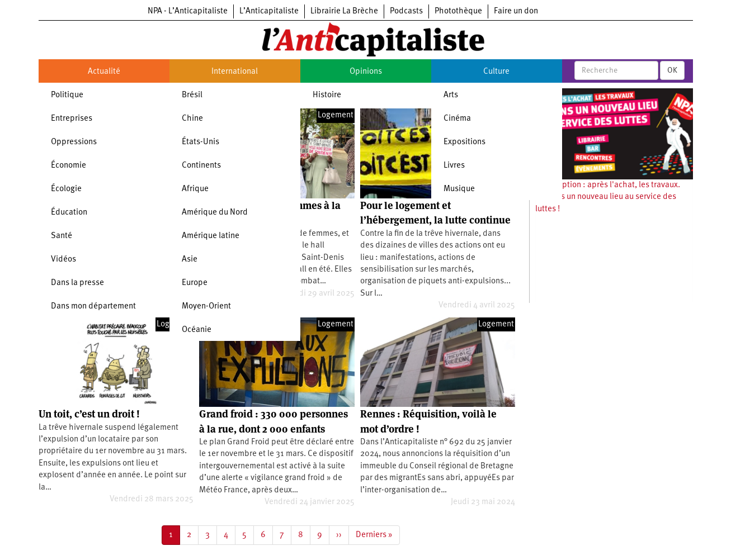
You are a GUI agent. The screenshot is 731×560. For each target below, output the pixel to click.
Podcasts (406, 11)
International (235, 72)
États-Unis (201, 142)
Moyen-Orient (206, 307)
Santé (62, 236)
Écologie (66, 189)
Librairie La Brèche (344, 11)
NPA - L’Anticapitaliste (188, 11)
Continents (201, 166)
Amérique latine (211, 236)
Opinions (366, 72)
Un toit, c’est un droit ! (89, 414)
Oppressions (74, 142)
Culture (496, 72)
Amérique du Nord (215, 213)
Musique (459, 189)
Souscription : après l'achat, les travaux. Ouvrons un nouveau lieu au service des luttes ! (608, 197)
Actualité (104, 72)
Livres (454, 166)
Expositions (464, 142)
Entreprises (72, 119)
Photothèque (458, 11)
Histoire (327, 95)
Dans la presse (77, 283)
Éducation (69, 213)
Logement (336, 115)
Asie (190, 260)
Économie (69, 166)
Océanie (197, 330)
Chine (192, 119)
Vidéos (63, 260)
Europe (195, 283)
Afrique (195, 189)
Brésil (192, 95)
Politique (67, 95)
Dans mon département (93, 307)
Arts (451, 95)
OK (672, 70)
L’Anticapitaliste (269, 11)
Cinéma (457, 119)
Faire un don (516, 11)
